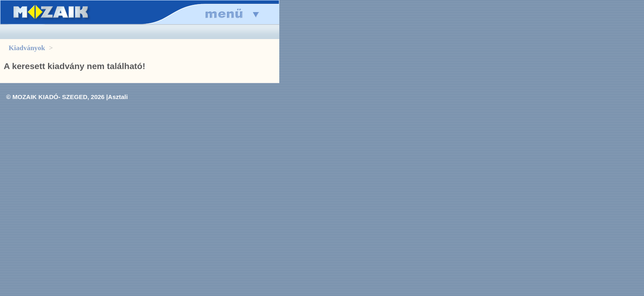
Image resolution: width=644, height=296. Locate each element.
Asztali (118, 97)
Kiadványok (27, 48)
